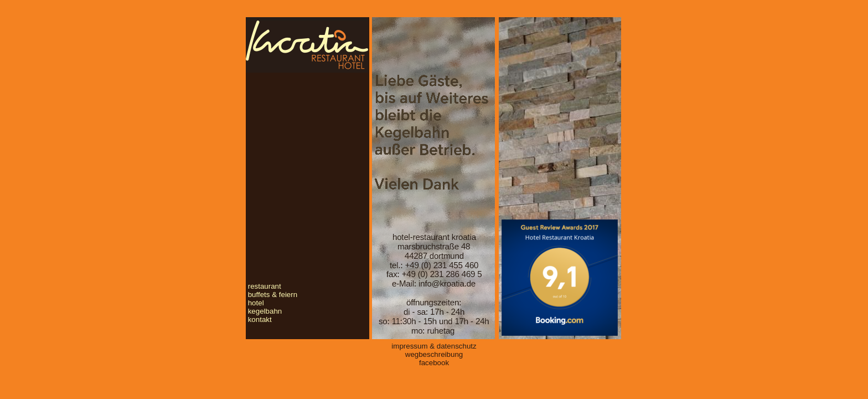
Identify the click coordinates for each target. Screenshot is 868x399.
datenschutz (457, 346)
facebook (434, 363)
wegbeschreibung (434, 354)
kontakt (260, 319)
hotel (256, 303)
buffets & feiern (273, 295)
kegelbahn (265, 311)
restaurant (265, 286)
